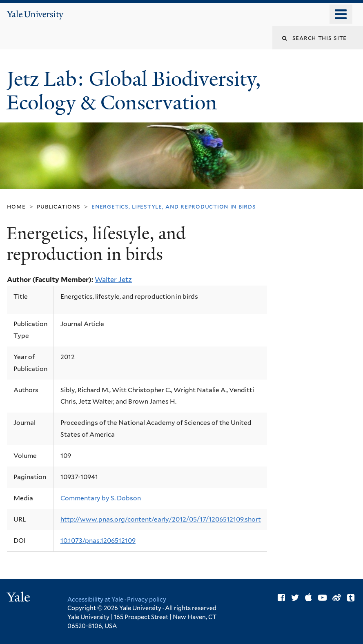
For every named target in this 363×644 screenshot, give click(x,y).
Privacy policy (147, 599)
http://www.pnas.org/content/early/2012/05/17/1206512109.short (161, 519)
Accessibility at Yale (95, 599)
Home (16, 206)
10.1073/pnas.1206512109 (98, 541)
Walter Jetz (113, 280)
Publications (58, 206)
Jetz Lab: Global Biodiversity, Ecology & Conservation (134, 91)
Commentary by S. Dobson (101, 498)
